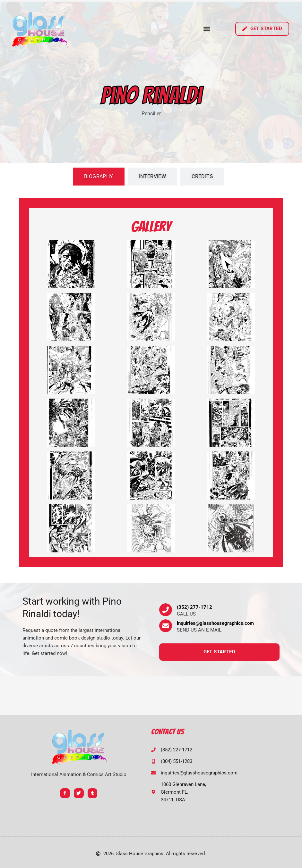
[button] (207, 29)
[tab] (99, 177)
